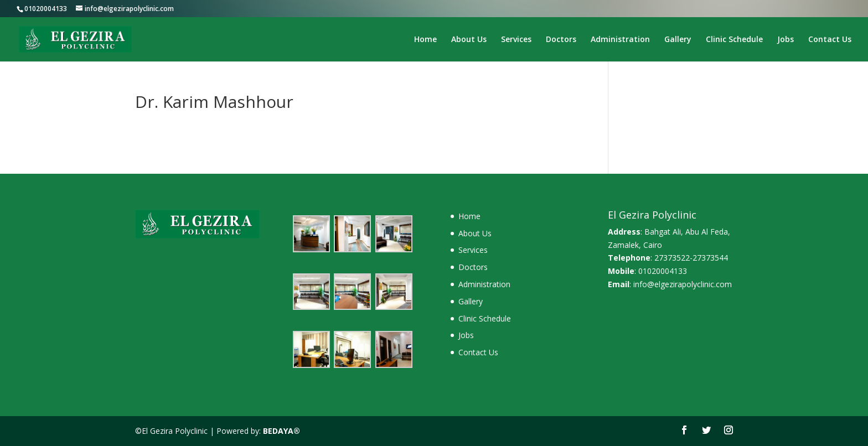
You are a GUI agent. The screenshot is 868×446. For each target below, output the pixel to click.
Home (425, 40)
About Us (469, 40)
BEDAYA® (281, 431)
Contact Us (830, 40)
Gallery (678, 40)
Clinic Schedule (734, 40)
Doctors (561, 40)
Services (516, 40)
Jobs (786, 40)
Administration (620, 40)
